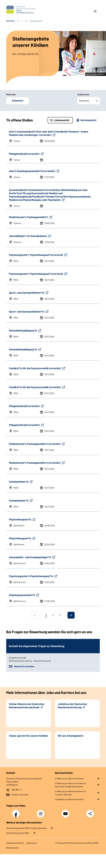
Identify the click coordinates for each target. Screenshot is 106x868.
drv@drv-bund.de (20, 794)
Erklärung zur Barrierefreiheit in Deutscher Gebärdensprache (71, 785)
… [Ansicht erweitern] (22, 21)
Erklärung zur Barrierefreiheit (69, 778)
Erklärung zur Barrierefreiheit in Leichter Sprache (71, 793)
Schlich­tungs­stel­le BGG (18, 833)
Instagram (41, 812)
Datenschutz (12, 848)
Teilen (90, 814)
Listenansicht (62, 120)
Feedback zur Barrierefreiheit (69, 799)
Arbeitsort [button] (18, 101)
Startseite (10, 21)
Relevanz (84, 101)
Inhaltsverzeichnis (15, 843)
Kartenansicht (88, 120)
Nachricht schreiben (24, 666)
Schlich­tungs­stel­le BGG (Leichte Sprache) (26, 828)
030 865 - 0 (17, 790)
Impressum (32, 843)
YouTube (66, 812)
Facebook (17, 812)
